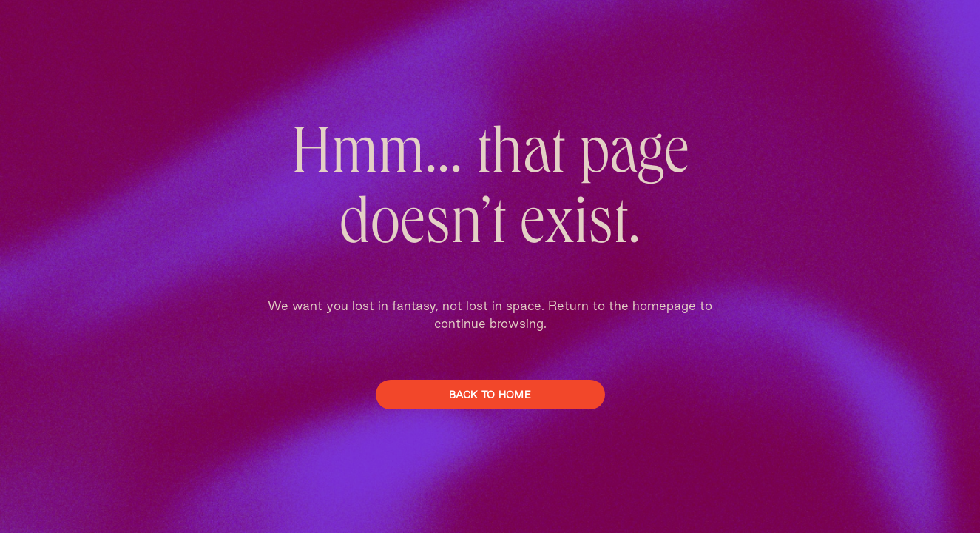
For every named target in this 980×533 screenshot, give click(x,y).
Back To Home (490, 395)
